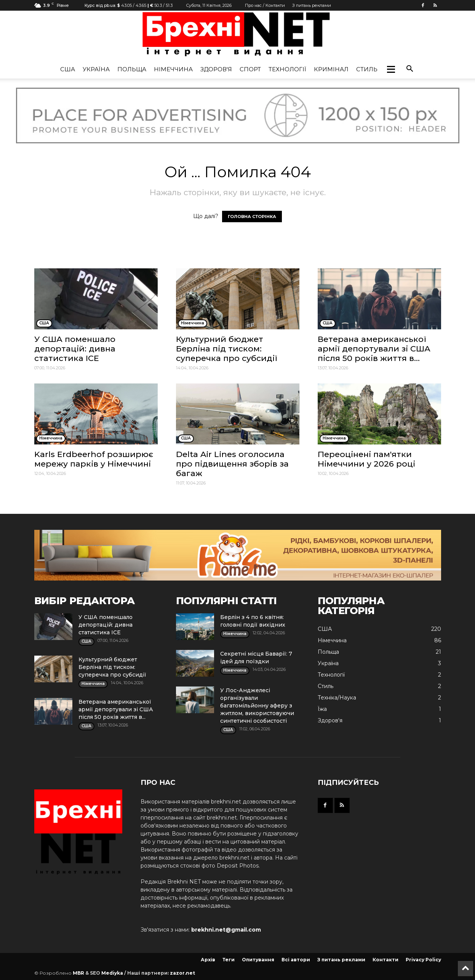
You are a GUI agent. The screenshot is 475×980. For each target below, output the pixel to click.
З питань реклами (312, 5)
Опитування (258, 960)
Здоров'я (216, 69)
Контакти (385, 960)
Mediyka (112, 973)
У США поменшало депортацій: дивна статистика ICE (75, 349)
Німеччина (173, 69)
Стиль (367, 69)
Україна (96, 69)
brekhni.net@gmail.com (226, 930)
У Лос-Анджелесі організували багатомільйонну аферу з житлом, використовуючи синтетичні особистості (257, 706)
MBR (78, 973)
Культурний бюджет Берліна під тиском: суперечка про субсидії (227, 349)
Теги (229, 960)
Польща (132, 69)
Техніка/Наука (337, 698)
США (68, 69)
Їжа (322, 709)
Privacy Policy (423, 960)
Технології (287, 69)
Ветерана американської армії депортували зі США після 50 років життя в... (374, 349)
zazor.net (182, 973)
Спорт (250, 69)
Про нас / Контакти (265, 5)
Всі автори (296, 960)
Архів (208, 960)
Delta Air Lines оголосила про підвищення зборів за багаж (232, 464)
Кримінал (331, 69)
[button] (391, 69)
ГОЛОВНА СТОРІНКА (252, 217)
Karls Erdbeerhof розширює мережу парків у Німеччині (94, 459)
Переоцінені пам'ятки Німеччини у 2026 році (366, 459)
